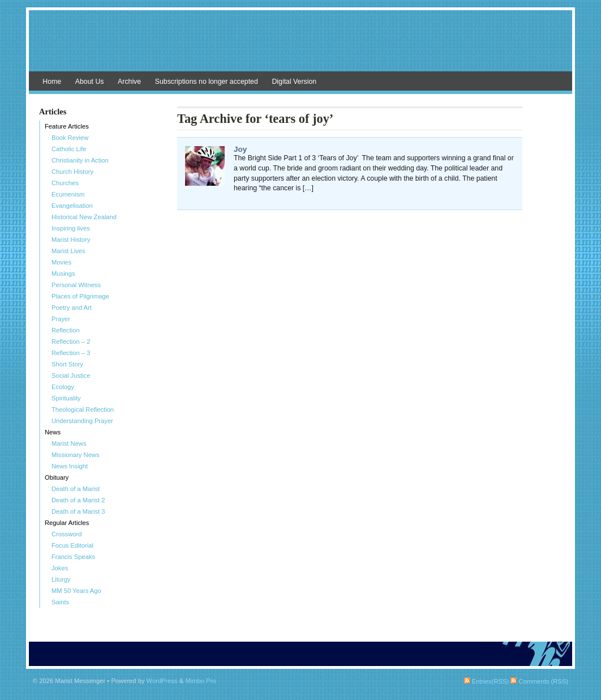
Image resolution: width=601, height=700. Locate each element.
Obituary (57, 477)
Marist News (69, 443)
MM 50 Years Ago (76, 591)
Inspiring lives (71, 228)
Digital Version (294, 82)
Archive (129, 82)
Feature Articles (67, 126)
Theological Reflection (83, 409)
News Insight (70, 466)
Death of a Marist (76, 489)
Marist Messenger (300, 46)
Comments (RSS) (539, 681)
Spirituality (66, 398)
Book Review (70, 138)
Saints (60, 602)
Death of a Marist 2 (78, 500)
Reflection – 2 (71, 342)
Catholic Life (69, 149)
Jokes (60, 568)
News (53, 432)
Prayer (61, 319)
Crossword (66, 534)
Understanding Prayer (82, 421)
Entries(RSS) (486, 681)
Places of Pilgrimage (80, 296)
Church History (72, 172)
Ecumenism (68, 194)
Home (52, 82)
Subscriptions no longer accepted (207, 82)
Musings (63, 274)
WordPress (162, 681)
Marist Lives (68, 251)
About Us (90, 82)
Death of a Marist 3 (78, 511)
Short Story (67, 364)
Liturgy (61, 579)
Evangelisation (72, 206)
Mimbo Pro (200, 681)
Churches (65, 183)
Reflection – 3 (71, 353)
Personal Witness (76, 285)
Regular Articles (67, 523)
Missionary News (76, 455)
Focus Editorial (72, 545)
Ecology (63, 387)
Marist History (71, 240)
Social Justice (71, 375)
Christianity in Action (80, 160)
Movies (61, 262)
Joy (240, 149)
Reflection (66, 330)
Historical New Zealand (84, 217)
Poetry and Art (72, 308)
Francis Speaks (73, 557)
